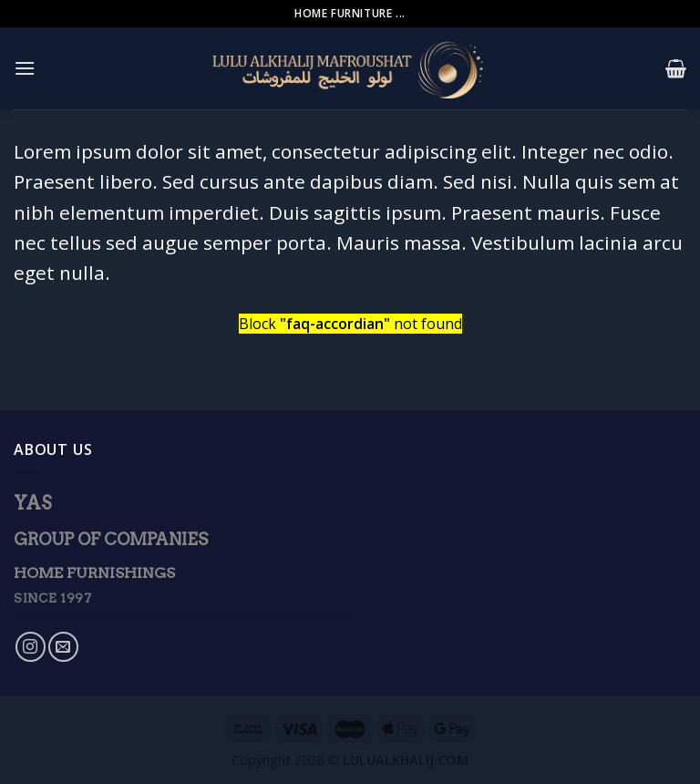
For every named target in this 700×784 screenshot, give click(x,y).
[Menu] (25, 68)
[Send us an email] (63, 647)
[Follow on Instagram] (31, 647)
